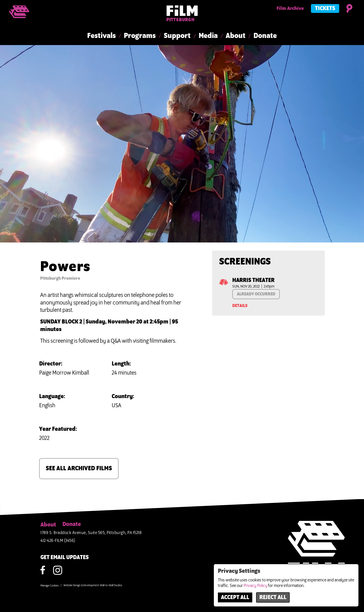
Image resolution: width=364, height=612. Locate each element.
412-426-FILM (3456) (58, 541)
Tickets (325, 9)
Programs (140, 36)
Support (177, 36)
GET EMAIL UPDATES (65, 558)
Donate (265, 36)
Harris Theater (253, 280)
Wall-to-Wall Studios (111, 585)
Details (240, 306)
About (236, 36)
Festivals (101, 36)
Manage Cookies (50, 586)
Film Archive (290, 9)
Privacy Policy (255, 586)
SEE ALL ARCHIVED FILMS (79, 468)
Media (208, 36)
